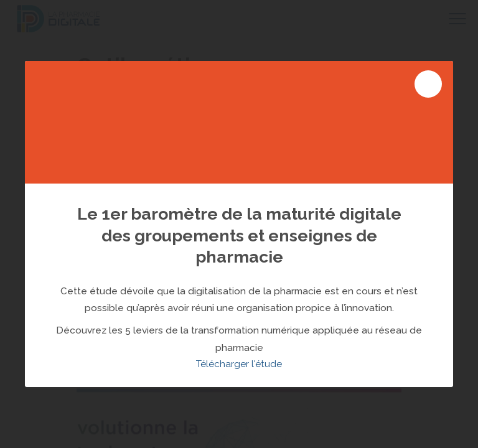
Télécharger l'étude (239, 364)
